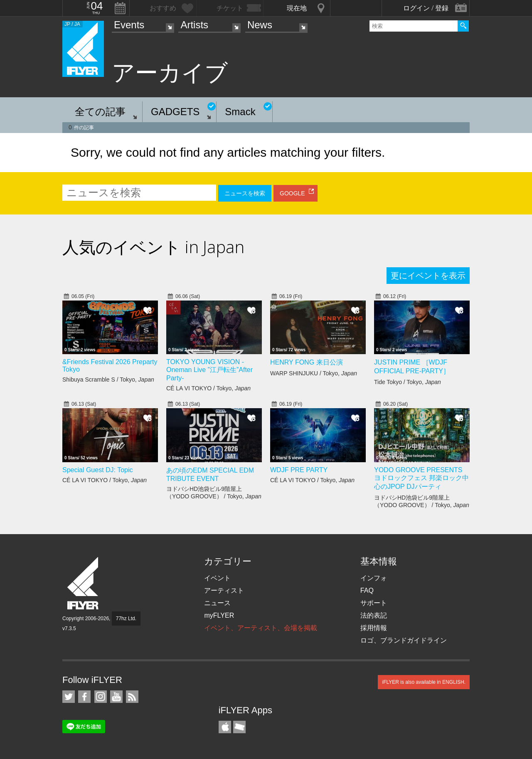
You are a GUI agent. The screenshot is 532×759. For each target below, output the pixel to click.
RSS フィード (132, 697)
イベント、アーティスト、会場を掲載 (261, 628)
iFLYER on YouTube (116, 697)
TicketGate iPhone (239, 727)
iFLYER (84, 583)
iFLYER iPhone (225, 727)
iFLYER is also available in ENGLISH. (424, 682)
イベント (217, 578)
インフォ (374, 578)
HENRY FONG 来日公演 (307, 362)
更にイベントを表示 (428, 276)
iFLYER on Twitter (69, 697)
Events (129, 25)
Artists (194, 25)
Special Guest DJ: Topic (98, 470)
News (260, 25)
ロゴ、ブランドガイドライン (404, 640)
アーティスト (224, 590)
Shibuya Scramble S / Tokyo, (108, 379)
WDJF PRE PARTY (299, 470)
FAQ (367, 590)
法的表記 (374, 615)
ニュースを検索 (245, 193)
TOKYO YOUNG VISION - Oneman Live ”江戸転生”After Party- (209, 370)
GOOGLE (292, 193)
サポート (374, 603)
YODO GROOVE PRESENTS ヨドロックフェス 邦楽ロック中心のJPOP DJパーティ (421, 478)
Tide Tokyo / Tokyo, (408, 382)
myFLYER (219, 615)
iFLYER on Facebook (84, 697)
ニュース (217, 603)
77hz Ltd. (126, 619)
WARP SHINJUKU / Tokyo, (314, 373)
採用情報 (374, 628)
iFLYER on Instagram (101, 697)
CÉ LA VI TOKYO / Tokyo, (208, 388)
